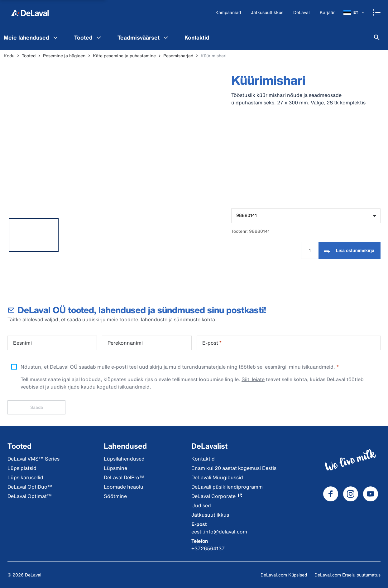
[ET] (354, 12)
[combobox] (306, 216)
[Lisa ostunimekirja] (350, 251)
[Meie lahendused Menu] (55, 37)
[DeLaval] (302, 13)
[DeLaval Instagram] (351, 494)
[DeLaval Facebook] (331, 494)
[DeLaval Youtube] (371, 494)
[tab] (34, 235)
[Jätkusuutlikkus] (267, 13)
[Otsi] (377, 37)
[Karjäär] (327, 13)
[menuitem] (88, 37)
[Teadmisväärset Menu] (166, 37)
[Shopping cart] (377, 12)
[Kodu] (30, 12)
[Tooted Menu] (99, 37)
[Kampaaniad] (228, 13)
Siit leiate (253, 379)
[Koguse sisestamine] (310, 251)
